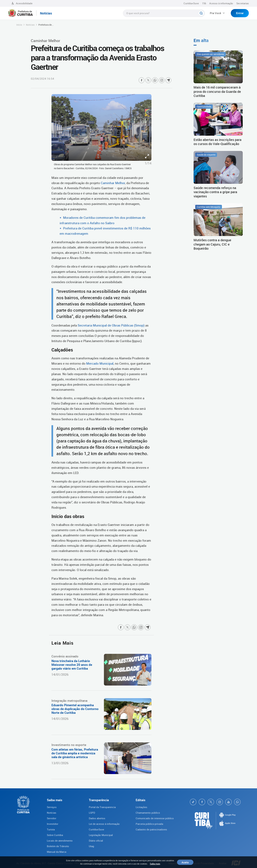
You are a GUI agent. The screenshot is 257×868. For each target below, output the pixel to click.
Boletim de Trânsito (58, 846)
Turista (51, 829)
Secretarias (243, 3)
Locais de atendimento (60, 841)
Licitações (141, 807)
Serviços (52, 807)
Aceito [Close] (185, 862)
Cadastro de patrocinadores (151, 829)
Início (19, 25)
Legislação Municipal (101, 835)
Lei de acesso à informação (104, 824)
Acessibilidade (22, 3)
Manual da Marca (57, 852)
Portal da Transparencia (102, 807)
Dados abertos (97, 818)
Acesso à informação (221, 3)
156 (204, 3)
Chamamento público (148, 813)
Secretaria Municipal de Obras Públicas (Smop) (111, 325)
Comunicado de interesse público (155, 818)
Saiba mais (155, 864)
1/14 (148, 163)
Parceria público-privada (149, 824)
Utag (91, 846)
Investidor (53, 824)
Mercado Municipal (100, 363)
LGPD (92, 813)
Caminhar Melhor (113, 183)
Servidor (52, 818)
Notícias (30, 25)
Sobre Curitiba (55, 835)
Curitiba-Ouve (191, 3)
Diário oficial (96, 841)
